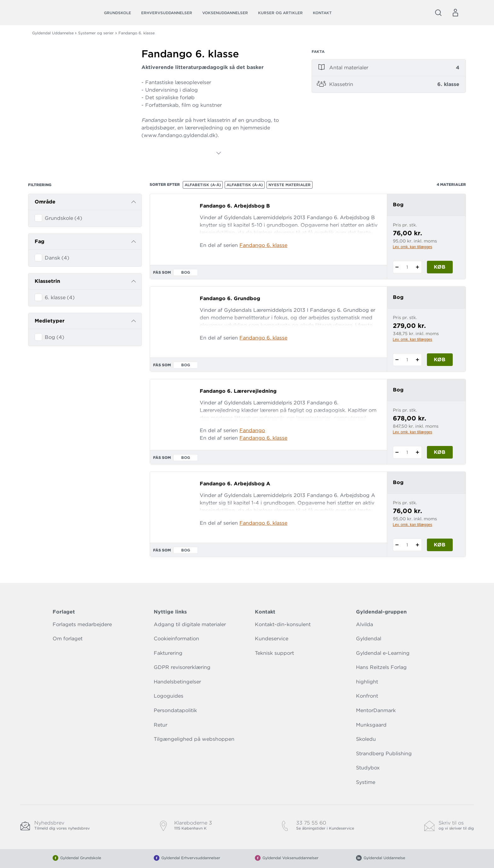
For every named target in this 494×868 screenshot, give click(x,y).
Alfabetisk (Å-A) (245, 185)
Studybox (368, 768)
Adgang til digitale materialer (190, 624)
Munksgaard (371, 725)
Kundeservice (272, 639)
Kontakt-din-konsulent (283, 624)
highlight (367, 682)
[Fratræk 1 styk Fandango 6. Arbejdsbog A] (397, 545)
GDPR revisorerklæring (182, 667)
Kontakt (322, 13)
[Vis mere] (219, 153)
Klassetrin (47, 281)
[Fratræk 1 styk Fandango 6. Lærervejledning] (397, 452)
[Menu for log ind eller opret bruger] (455, 13)
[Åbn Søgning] (438, 13)
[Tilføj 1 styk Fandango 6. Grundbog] (418, 360)
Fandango (252, 430)
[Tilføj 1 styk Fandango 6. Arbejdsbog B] (418, 267)
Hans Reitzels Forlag (381, 667)
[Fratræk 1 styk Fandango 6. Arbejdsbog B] (397, 267)
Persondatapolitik (175, 710)
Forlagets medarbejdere (82, 624)
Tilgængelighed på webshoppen (194, 739)
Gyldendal (369, 639)
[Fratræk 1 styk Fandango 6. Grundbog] (397, 360)
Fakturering (168, 653)
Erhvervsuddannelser (167, 13)
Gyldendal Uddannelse (53, 33)
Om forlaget (68, 639)
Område (45, 202)
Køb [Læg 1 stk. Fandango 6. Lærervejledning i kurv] (440, 452)
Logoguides (169, 696)
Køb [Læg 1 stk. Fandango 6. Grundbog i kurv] (440, 360)
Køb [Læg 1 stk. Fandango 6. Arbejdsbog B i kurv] (440, 267)
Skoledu (366, 739)
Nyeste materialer (290, 185)
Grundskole (118, 13)
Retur (161, 725)
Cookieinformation (176, 639)
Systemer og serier (96, 33)
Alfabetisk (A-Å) (203, 185)
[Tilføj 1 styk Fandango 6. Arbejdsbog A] (418, 545)
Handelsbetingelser (177, 682)
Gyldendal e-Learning (383, 653)
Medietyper (50, 321)
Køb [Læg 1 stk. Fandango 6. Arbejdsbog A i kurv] (440, 545)
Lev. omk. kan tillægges (413, 247)
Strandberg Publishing (384, 754)
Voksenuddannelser (225, 13)
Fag (40, 241)
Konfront (367, 696)
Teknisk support (274, 653)
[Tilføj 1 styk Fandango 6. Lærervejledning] (418, 452)
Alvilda (365, 624)
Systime (366, 782)
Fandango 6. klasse (263, 245)
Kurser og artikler (280, 13)
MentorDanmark (376, 710)
